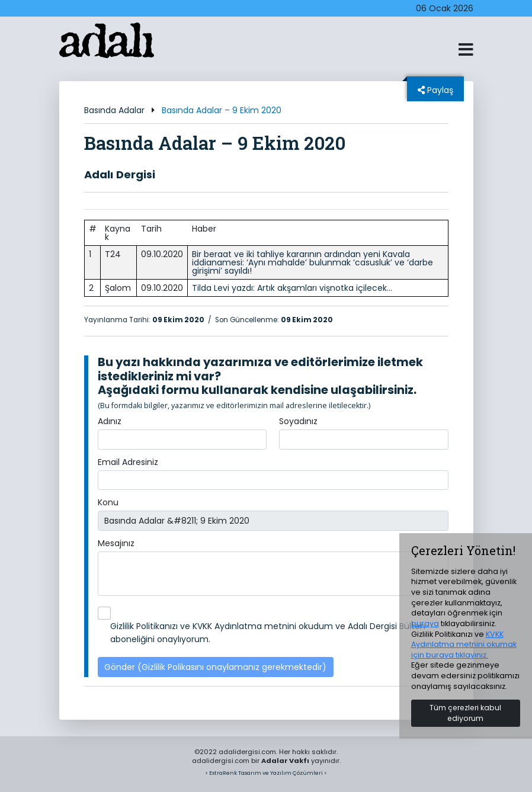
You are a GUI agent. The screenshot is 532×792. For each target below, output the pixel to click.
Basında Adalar (114, 110)
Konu (108, 502)
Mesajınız (116, 543)
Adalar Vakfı (285, 761)
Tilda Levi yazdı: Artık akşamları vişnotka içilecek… (292, 288)
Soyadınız (298, 421)
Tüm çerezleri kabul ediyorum (465, 713)
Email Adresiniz (128, 462)
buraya (425, 623)
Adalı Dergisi (120, 174)
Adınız (110, 421)
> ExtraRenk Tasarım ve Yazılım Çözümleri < (266, 773)
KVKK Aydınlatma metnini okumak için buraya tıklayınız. (464, 644)
